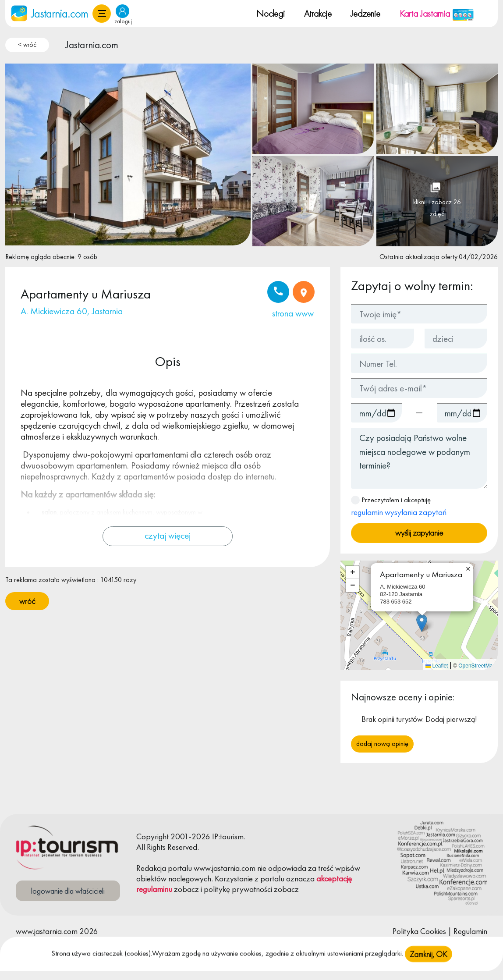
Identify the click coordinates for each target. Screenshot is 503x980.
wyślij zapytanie (419, 533)
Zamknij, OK (429, 966)
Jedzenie (365, 13)
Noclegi (271, 13)
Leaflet (437, 666)
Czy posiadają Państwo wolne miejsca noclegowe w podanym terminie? (419, 458)
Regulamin (470, 931)
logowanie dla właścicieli (68, 891)
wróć (27, 601)
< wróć (27, 45)
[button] (102, 14)
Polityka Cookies (419, 931)
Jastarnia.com (92, 45)
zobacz (186, 889)
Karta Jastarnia (437, 13)
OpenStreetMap (477, 666)
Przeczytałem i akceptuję (399, 506)
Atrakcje (318, 13)
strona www (293, 313)
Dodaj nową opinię (382, 744)
